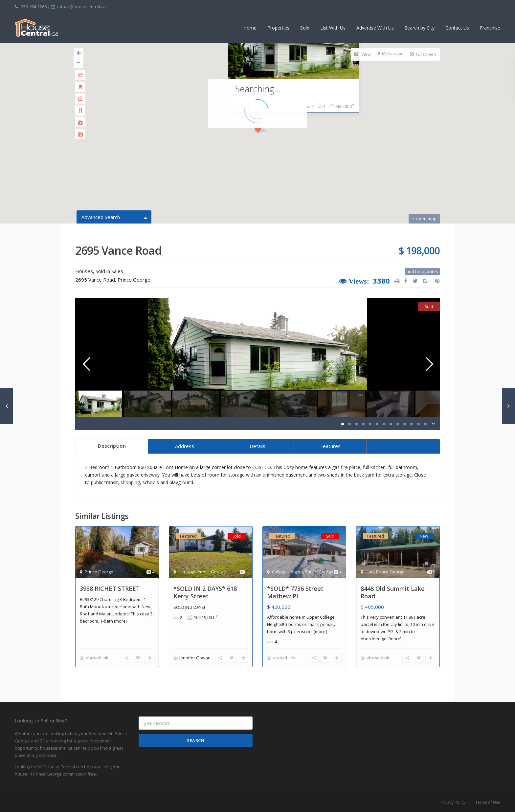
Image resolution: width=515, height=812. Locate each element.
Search (196, 740)
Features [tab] (330, 446)
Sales (117, 271)
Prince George (134, 280)
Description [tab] (112, 446)
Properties (278, 28)
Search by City (420, 28)
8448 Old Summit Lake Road (393, 592)
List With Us (333, 28)
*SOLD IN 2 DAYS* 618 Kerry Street (205, 592)
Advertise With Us (375, 28)
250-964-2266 (34, 7)
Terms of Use (488, 802)
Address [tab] (185, 446)
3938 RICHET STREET (110, 588)
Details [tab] (257, 446)
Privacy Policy (453, 802)
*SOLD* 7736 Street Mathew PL (295, 592)
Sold (305, 28)
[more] (120, 621)
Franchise (490, 28)
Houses (84, 271)
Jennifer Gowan (195, 658)
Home (250, 28)
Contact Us (457, 28)
